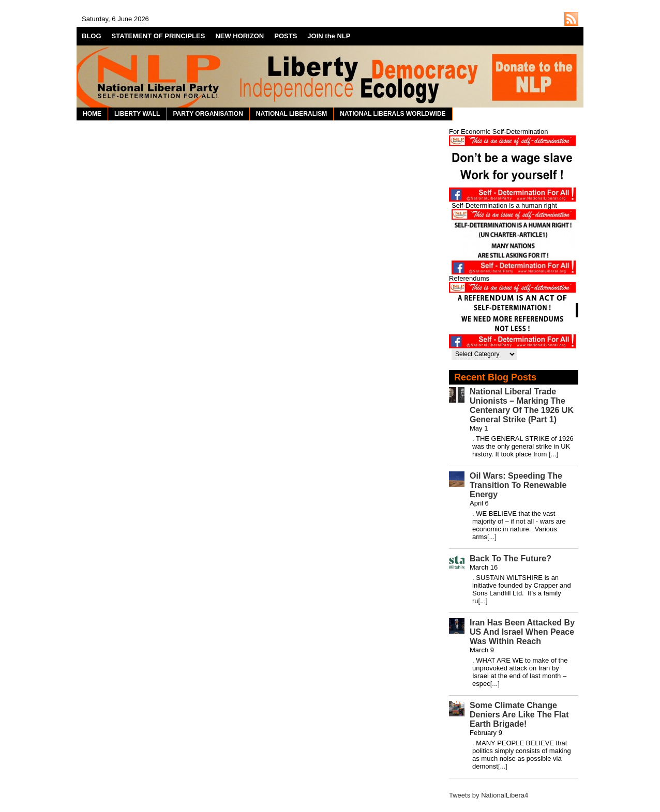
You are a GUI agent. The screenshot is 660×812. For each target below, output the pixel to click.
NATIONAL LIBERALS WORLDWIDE (393, 114)
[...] (553, 454)
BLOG (92, 36)
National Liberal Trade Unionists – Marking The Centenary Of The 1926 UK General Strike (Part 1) (522, 405)
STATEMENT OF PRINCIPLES (159, 36)
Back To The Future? (511, 558)
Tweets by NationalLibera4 (489, 795)
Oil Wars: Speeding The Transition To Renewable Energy (518, 485)
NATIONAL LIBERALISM (292, 114)
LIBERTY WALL (137, 114)
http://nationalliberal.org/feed (571, 19)
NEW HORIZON (239, 36)
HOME (92, 114)
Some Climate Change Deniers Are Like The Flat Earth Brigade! (519, 715)
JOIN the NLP (329, 36)
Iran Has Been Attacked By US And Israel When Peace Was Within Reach (522, 632)
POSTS (286, 36)
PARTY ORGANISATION (208, 114)
